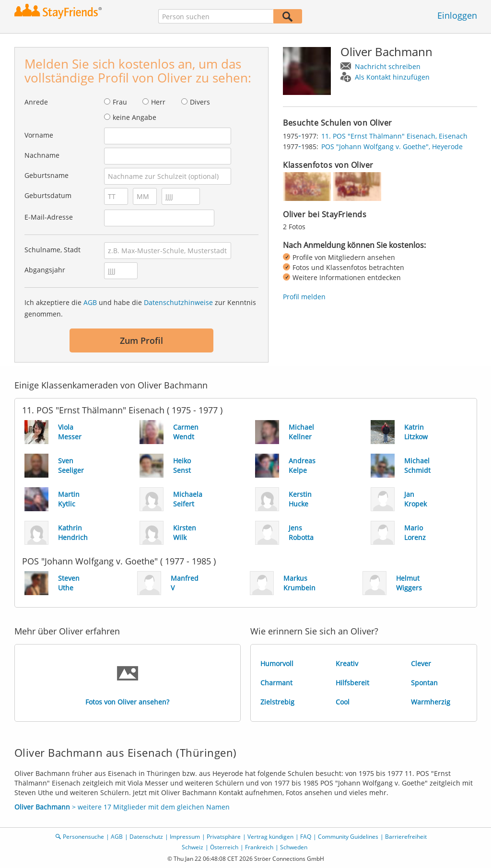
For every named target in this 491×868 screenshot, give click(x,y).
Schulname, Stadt (53, 250)
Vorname (39, 135)
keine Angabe (134, 117)
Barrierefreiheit (406, 837)
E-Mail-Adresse (49, 217)
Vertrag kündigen (270, 837)
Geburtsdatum (48, 195)
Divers (200, 102)
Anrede (36, 102)
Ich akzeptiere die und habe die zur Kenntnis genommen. (140, 308)
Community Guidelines (348, 837)
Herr (158, 102)
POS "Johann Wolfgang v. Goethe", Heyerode (392, 147)
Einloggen (457, 15)
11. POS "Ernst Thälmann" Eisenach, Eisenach (394, 136)
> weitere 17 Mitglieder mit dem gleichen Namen (122, 807)
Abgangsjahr (45, 270)
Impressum (185, 837)
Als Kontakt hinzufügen (392, 77)
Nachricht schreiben (388, 66)
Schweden (294, 847)
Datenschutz (146, 837)
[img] (307, 187)
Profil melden (304, 297)
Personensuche (83, 837)
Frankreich (259, 847)
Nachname (42, 155)
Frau (120, 102)
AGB (90, 302)
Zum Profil (141, 340)
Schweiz (193, 847)
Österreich (224, 847)
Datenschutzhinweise (178, 302)
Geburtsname (47, 175)
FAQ (306, 837)
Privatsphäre (224, 837)
